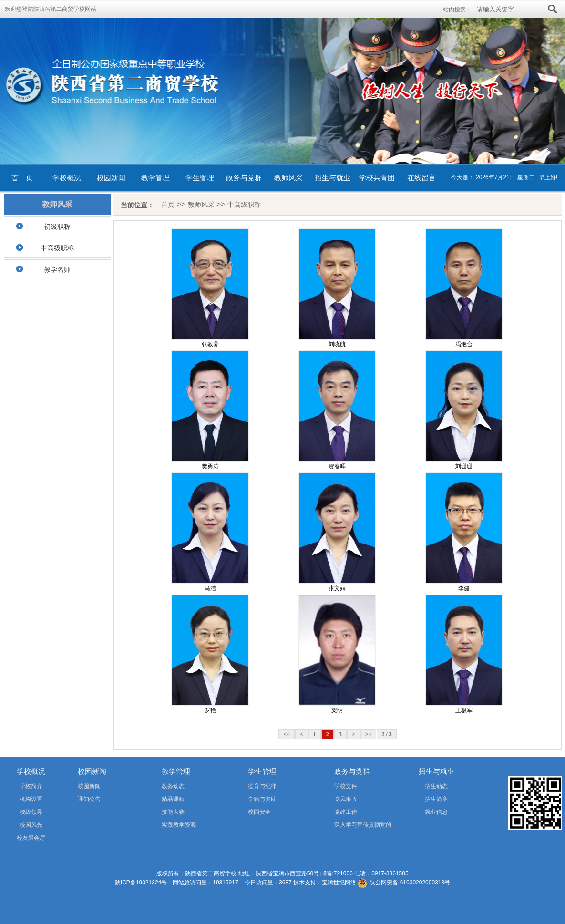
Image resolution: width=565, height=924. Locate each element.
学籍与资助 (262, 799)
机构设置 (31, 799)
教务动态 (173, 786)
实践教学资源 (179, 825)
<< (287, 734)
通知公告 (89, 799)
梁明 (337, 710)
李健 (464, 588)
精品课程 (173, 799)
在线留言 (421, 178)
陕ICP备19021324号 (141, 883)
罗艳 (210, 710)
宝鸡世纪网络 (339, 883)
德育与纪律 (262, 786)
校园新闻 (111, 178)
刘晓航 (337, 344)
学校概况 (67, 178)
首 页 (22, 178)
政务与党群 (244, 178)
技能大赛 (173, 812)
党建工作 (346, 812)
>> (369, 734)
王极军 (464, 710)
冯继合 (464, 344)
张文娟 (337, 588)
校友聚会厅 (31, 838)
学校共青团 (377, 178)
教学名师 (57, 269)
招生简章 (436, 799)
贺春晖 (337, 466)
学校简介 (31, 786)
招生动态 (436, 786)
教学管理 (155, 178)
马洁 (210, 588)
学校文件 (346, 786)
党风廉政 (346, 799)
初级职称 (57, 226)
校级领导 (31, 812)
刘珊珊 (464, 466)
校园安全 (259, 812)
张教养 (210, 344)
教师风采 (288, 178)
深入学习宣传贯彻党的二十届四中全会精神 (349, 826)
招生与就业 (333, 178)
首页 (168, 205)
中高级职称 (57, 248)
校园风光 (31, 825)
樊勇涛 (210, 466)
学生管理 (200, 178)
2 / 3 (386, 734)
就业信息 (436, 812)
